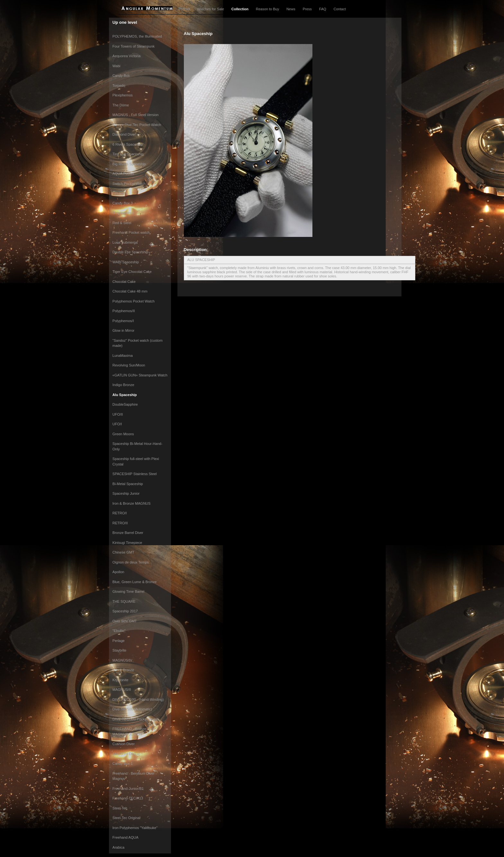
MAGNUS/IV (122, 660)
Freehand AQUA (126, 837)
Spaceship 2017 (125, 611)
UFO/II (118, 414)
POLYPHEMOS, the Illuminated (137, 36)
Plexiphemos (123, 95)
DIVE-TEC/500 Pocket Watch (135, 719)
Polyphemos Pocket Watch (134, 301)
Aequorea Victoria (126, 56)
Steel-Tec (120, 808)
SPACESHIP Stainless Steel (135, 474)
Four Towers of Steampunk (134, 46)
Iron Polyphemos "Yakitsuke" (135, 828)
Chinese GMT (123, 552)
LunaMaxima (123, 356)
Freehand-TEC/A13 (128, 798)
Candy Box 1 (123, 763)
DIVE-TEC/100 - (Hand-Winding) (138, 699)
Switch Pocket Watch (129, 184)
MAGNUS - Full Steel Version (136, 115)
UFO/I (117, 424)
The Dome (121, 105)
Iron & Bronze (123, 670)
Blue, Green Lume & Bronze (135, 582)
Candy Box (121, 76)
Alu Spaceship (125, 395)
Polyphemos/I (123, 321)
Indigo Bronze (123, 385)
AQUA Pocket (123, 174)
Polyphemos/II (124, 311)
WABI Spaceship (126, 262)
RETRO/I (120, 513)
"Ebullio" (119, 631)
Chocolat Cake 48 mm (130, 291)
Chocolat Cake (124, 282)
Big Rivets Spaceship (129, 164)
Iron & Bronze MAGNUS (132, 503)
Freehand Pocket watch (131, 232)
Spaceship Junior (126, 493)
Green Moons (123, 434)
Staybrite (119, 650)
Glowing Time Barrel (128, 591)
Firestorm (120, 193)
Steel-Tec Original (126, 818)
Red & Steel (122, 223)
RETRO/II (120, 523)
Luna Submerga (125, 242)
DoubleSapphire (125, 404)
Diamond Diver (124, 134)
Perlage (119, 641)
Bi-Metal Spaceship (128, 484)
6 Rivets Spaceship (128, 144)
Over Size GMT (125, 621)
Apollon (118, 572)
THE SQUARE (124, 601)
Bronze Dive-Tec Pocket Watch (137, 125)
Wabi (117, 66)
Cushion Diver (124, 744)
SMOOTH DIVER (126, 754)
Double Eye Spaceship (130, 252)
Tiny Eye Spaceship (128, 154)
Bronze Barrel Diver (128, 533)
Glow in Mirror (123, 330)
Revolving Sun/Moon (129, 365)
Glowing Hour (123, 213)
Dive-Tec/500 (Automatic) (132, 709)
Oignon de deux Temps (131, 562)
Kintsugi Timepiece (127, 543)
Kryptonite (121, 680)
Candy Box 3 (123, 203)
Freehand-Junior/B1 (128, 789)
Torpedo (119, 86)
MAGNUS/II (122, 690)
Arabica (118, 847)
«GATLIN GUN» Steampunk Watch (140, 375)
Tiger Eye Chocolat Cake (132, 272)
